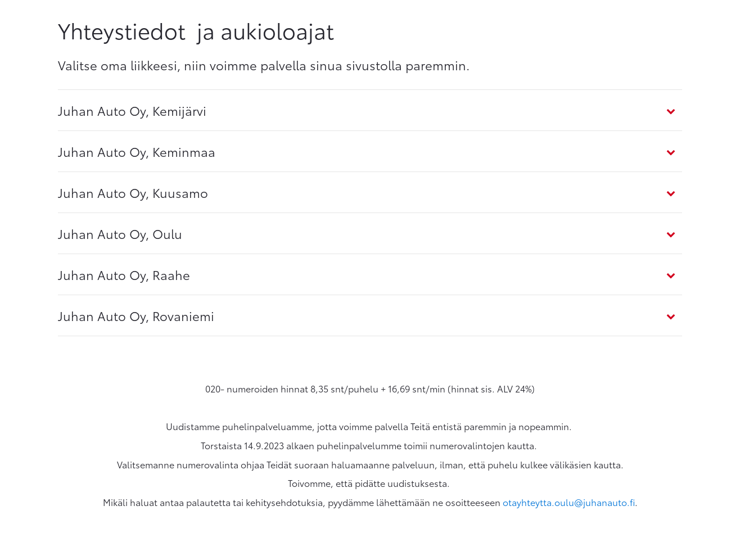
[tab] (370, 110)
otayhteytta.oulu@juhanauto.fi (569, 502)
